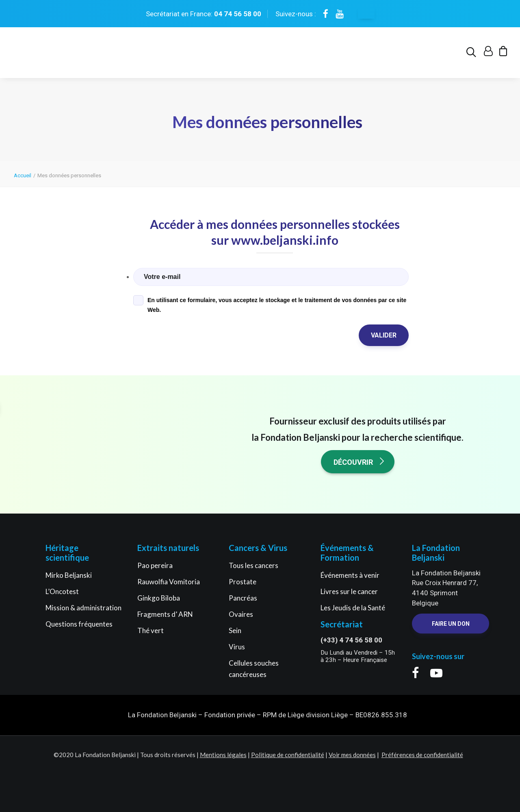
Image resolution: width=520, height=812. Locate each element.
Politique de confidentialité (288, 755)
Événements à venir (350, 575)
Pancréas (243, 598)
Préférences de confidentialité (422, 755)
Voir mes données (352, 755)
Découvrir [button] (360, 462)
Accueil (23, 176)
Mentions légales (223, 755)
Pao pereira (155, 565)
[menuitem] (473, 55)
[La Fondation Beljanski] (48, 55)
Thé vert (151, 630)
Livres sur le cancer (349, 591)
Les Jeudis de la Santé (353, 608)
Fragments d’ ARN (165, 614)
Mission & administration (83, 608)
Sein (235, 630)
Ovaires (241, 614)
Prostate (243, 582)
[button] (473, 55)
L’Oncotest (62, 591)
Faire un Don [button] (451, 624)
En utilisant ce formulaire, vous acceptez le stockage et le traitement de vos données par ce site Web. (277, 306)
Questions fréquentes (79, 624)
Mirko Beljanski (69, 575)
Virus (237, 647)
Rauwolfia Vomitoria (169, 582)
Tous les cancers (253, 565)
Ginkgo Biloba (159, 598)
